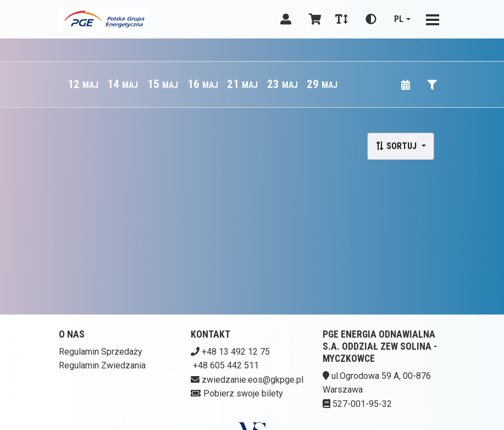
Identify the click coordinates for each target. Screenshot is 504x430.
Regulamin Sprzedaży (101, 352)
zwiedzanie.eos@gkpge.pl (253, 380)
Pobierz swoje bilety (243, 393)
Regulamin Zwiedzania (102, 365)
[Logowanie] (286, 19)
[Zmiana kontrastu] (371, 19)
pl (399, 19)
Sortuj (397, 146)
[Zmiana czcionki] (342, 19)
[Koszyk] (313, 19)
